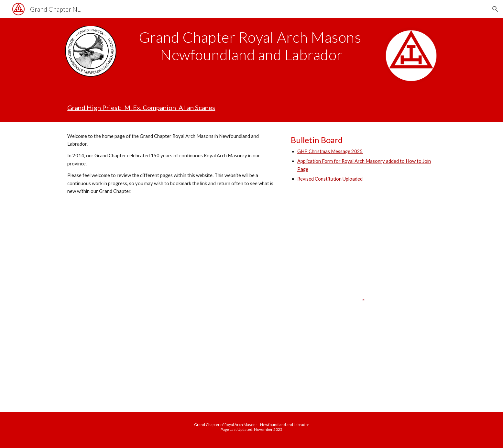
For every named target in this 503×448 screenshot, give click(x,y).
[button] (495, 9)
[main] (252, 46)
